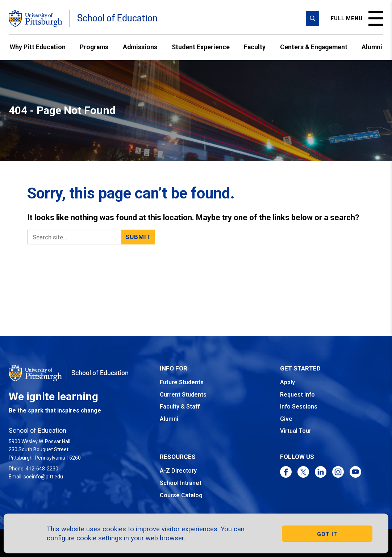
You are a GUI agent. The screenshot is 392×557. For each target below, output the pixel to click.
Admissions (140, 47)
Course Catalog (181, 495)
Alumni (372, 47)
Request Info (297, 395)
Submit (138, 237)
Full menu (357, 18)
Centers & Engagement (314, 47)
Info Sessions (299, 407)
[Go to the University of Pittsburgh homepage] (36, 18)
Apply (287, 382)
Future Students (182, 382)
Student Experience (201, 47)
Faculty (255, 47)
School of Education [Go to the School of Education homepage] (117, 18)
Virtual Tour (296, 431)
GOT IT (327, 534)
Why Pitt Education (38, 47)
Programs (94, 47)
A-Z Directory (178, 471)
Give (286, 419)
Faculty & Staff (180, 407)
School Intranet (181, 483)
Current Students (183, 395)
